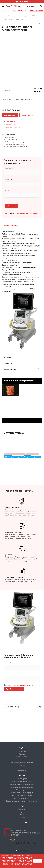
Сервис (22, 812)
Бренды (22, 754)
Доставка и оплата (22, 757)
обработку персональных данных (27, 214)
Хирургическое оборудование (22, 795)
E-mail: (7, 191)
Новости (22, 765)
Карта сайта (22, 771)
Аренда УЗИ (22, 809)
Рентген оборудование (22, 798)
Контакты (22, 760)
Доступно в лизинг (12, 125)
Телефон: (9, 180)
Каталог (22, 776)
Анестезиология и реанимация (22, 782)
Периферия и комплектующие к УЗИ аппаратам (22, 801)
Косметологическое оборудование (22, 784)
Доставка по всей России (14, 128)
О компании (22, 751)
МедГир (22, 748)
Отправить (12, 206)
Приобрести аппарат (14, 697)
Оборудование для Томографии (22, 793)
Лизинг (22, 815)
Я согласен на (22, 214)
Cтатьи (22, 768)
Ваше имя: (9, 169)
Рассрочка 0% (10, 121)
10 (30, 488)
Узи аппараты (22, 779)
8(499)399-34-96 (31, 6)
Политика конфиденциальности (22, 762)
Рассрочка (22, 817)
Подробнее (29, 483)
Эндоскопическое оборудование (22, 787)
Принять (38, 861)
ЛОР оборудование (22, 790)
